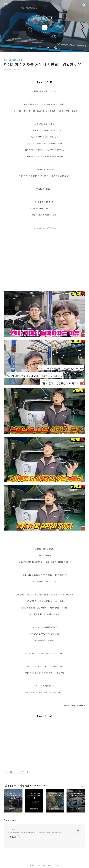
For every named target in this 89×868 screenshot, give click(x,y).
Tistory (57, 865)
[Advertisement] (44, 744)
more (83, 786)
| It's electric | (44, 18)
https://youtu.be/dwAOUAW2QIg (44, 228)
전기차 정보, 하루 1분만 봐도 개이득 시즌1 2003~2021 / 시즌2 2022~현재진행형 (35, 833)
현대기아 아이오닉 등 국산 (14, 60)
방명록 (40, 48)
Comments (10, 820)
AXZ (44, 865)
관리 (56, 48)
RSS (48, 48)
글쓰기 (33, 48)
